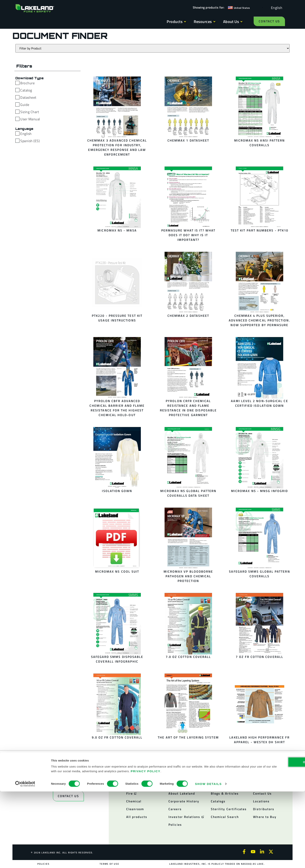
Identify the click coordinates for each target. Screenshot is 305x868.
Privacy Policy (198, 848)
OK (273, 839)
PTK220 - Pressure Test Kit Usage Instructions (117, 318)
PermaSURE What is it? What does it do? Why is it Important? (188, 235)
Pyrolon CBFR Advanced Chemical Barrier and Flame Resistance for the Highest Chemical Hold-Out (117, 408)
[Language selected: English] (276, 7)
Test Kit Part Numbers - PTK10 (259, 230)
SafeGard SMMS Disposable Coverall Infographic (117, 659)
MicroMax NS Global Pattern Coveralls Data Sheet (188, 493)
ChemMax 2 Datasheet (188, 316)
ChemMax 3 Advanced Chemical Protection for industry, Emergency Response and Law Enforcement (117, 147)
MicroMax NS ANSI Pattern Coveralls (260, 143)
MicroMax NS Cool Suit (117, 571)
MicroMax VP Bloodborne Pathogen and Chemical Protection (188, 576)
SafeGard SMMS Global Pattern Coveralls (259, 574)
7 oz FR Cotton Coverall (259, 657)
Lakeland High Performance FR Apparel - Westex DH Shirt (259, 740)
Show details (208, 860)
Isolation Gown (117, 491)
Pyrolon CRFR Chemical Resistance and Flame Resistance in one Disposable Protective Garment (188, 408)
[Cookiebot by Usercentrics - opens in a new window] (25, 860)
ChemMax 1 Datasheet (188, 140)
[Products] (152, 48)
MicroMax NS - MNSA (117, 230)
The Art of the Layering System (188, 737)
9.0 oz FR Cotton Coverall (117, 737)
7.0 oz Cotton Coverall (188, 657)
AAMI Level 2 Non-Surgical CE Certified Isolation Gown (259, 403)
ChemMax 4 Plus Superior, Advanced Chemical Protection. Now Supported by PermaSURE (259, 320)
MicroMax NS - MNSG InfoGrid (259, 491)
